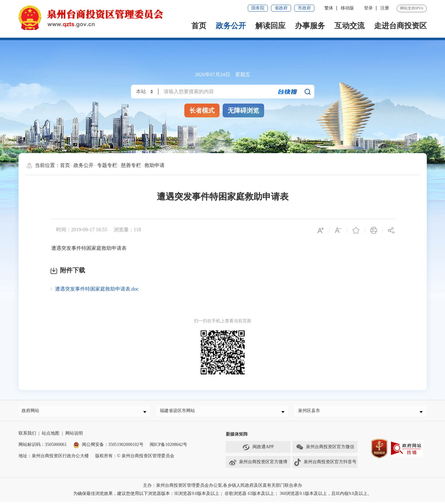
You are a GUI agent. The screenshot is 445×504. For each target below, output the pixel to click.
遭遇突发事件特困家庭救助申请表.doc (97, 289)
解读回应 (270, 26)
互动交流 (350, 26)
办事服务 (310, 26)
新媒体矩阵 (237, 437)
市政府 (304, 8)
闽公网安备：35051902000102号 (108, 447)
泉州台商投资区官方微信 (325, 450)
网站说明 (74, 436)
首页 (199, 26)
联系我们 (27, 436)
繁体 (329, 8)
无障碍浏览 (243, 110)
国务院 (258, 8)
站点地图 (51, 436)
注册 (385, 8)
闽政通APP (258, 450)
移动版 (347, 8)
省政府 (281, 8)
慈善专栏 (131, 165)
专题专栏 (107, 165)
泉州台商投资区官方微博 (258, 465)
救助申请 (155, 165)
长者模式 (202, 110)
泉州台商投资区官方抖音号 (325, 465)
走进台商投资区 (400, 26)
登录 (368, 8)
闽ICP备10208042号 (169, 447)
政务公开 (231, 26)
